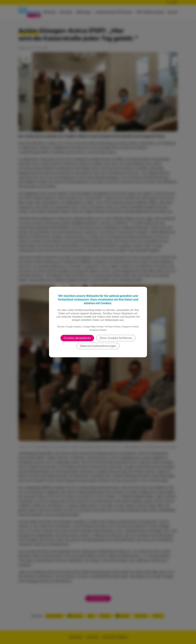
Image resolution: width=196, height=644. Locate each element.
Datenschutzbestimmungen (98, 346)
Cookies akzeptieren (77, 338)
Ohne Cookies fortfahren (116, 338)
